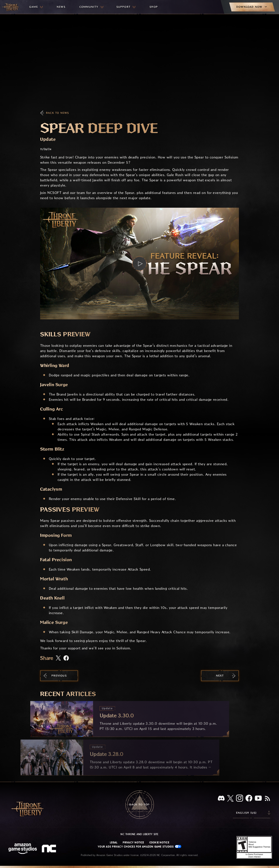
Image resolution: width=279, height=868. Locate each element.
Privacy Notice (133, 843)
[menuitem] (36, 7)
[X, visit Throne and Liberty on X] (230, 799)
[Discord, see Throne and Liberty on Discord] (221, 799)
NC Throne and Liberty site (139, 834)
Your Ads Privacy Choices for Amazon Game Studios (139, 847)
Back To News (57, 113)
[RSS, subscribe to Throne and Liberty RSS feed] (267, 799)
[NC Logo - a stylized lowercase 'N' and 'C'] (50, 849)
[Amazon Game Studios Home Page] (23, 849)
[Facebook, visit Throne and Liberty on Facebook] (249, 799)
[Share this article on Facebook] (66, 658)
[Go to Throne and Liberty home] (11, 7)
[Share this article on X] (58, 658)
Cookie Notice (159, 843)
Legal (114, 843)
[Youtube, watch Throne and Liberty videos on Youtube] (258, 799)
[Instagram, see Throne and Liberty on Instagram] (240, 799)
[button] (139, 264)
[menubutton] (36, 7)
